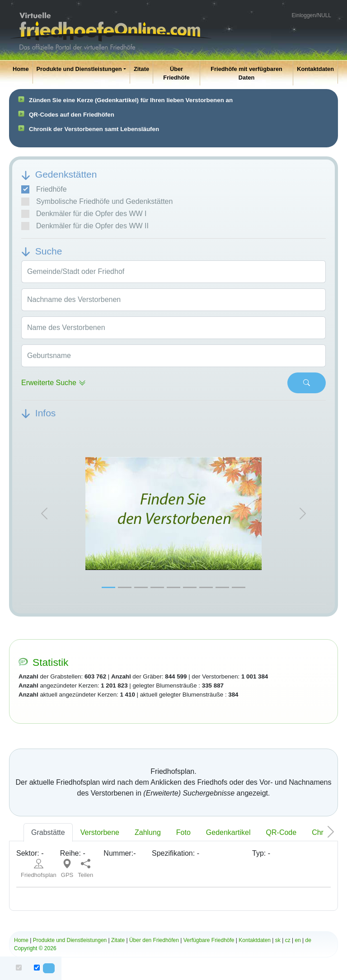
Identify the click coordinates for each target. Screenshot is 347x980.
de (308, 940)
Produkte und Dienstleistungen (79, 69)
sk (278, 940)
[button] (44, 514)
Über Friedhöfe (176, 73)
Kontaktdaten (315, 69)
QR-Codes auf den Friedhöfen (72, 115)
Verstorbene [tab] (100, 832)
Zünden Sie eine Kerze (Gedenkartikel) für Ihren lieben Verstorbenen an (131, 100)
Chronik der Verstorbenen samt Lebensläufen (94, 129)
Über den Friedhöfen (154, 940)
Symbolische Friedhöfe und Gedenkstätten (97, 202)
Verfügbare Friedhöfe (209, 940)
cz (288, 940)
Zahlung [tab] (148, 832)
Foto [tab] (183, 832)
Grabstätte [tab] (48, 832)
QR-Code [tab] (281, 832)
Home (21, 69)
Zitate (141, 69)
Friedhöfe (44, 189)
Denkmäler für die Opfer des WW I (84, 214)
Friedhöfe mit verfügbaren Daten (246, 73)
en (298, 940)
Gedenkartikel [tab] (228, 832)
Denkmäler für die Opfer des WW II (85, 226)
